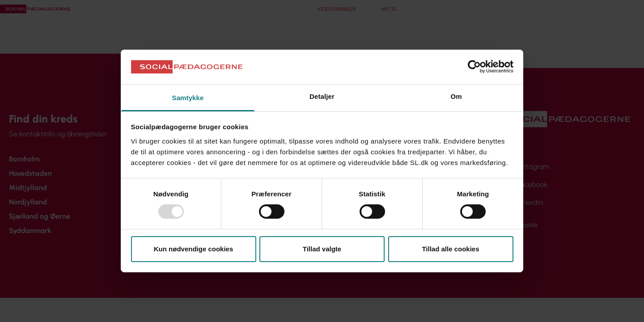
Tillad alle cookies (450, 249)
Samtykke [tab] (188, 98)
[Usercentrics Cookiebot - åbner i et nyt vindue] (474, 67)
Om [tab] (456, 96)
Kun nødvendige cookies (194, 249)
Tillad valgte (322, 249)
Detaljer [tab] (322, 96)
